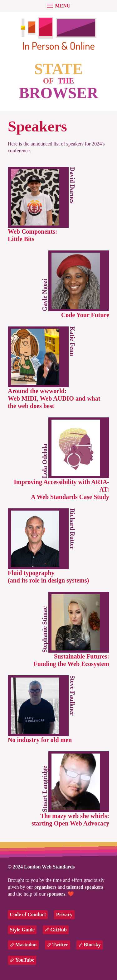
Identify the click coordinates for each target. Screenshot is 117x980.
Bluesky (92, 945)
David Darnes (72, 185)
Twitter (60, 945)
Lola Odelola (45, 461)
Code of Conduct (28, 914)
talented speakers (85, 887)
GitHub (58, 930)
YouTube (25, 960)
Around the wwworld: (54, 398)
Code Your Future (85, 315)
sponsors (56, 894)
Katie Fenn (72, 341)
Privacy (64, 914)
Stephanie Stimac (45, 629)
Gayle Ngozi (45, 295)
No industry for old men (40, 740)
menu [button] (63, 6)
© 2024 (15, 867)
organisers (45, 887)
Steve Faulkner (72, 695)
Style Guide (22, 930)
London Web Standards (49, 867)
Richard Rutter (72, 529)
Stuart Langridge (45, 789)
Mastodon (26, 945)
